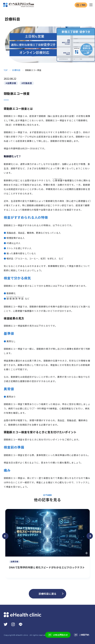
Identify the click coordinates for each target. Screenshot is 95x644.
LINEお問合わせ (58, 635)
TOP (6, 70)
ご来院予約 (82, 635)
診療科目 (16, 70)
